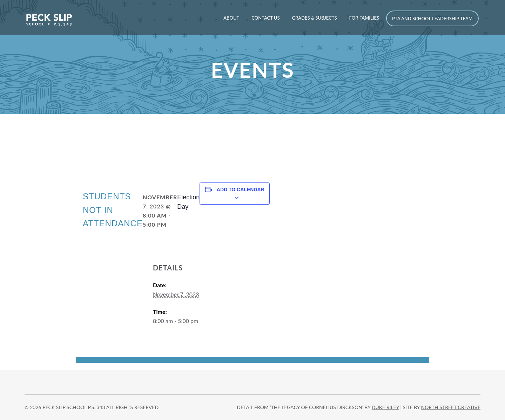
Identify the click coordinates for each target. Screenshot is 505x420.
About (231, 18)
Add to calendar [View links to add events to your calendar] (241, 190)
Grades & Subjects (314, 18)
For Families (364, 18)
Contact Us (265, 18)
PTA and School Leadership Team (432, 19)
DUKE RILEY (385, 407)
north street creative (451, 407)
